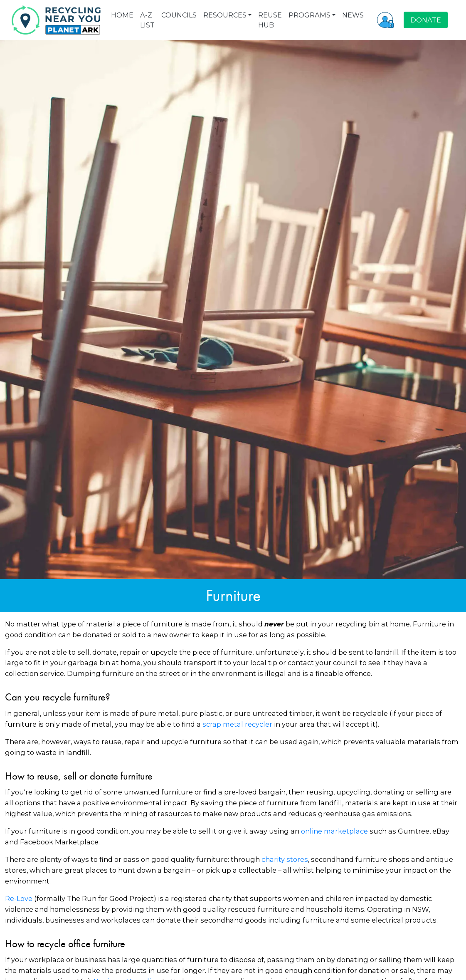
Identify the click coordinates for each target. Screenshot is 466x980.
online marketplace (334, 831)
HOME (122, 15)
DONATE (426, 20)
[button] (385, 20)
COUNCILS (179, 15)
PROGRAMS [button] (309, 15)
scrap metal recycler (237, 724)
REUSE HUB (270, 20)
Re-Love (19, 898)
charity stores (285, 859)
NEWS (353, 15)
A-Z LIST (147, 20)
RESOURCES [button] (225, 15)
